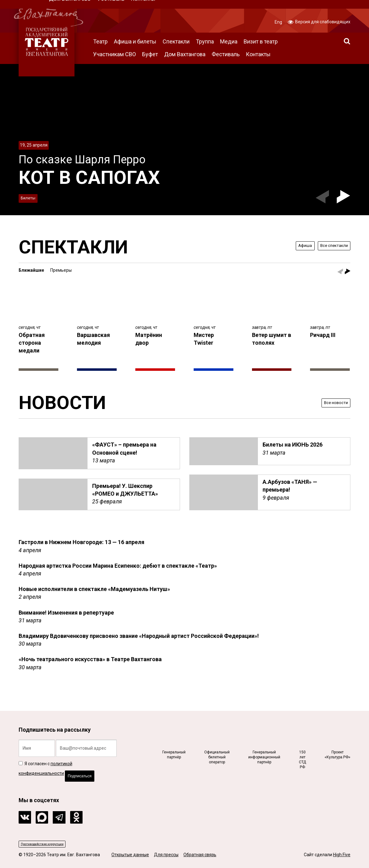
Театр (100, 41)
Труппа (205, 41)
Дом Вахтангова (185, 54)
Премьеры (61, 270)
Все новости (331, 402)
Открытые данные (130, 855)
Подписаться (86, 771)
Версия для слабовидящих (319, 21)
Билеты (31, 196)
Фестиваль (226, 54)
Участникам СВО (115, 54)
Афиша (291, 245)
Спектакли (176, 41)
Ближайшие (31, 270)
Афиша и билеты (135, 41)
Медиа (229, 41)
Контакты (258, 54)
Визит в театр (261, 41)
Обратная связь (200, 855)
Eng (278, 22)
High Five (342, 855)
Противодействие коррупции (51, 843)
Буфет (150, 54)
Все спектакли (328, 245)
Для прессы (166, 855)
